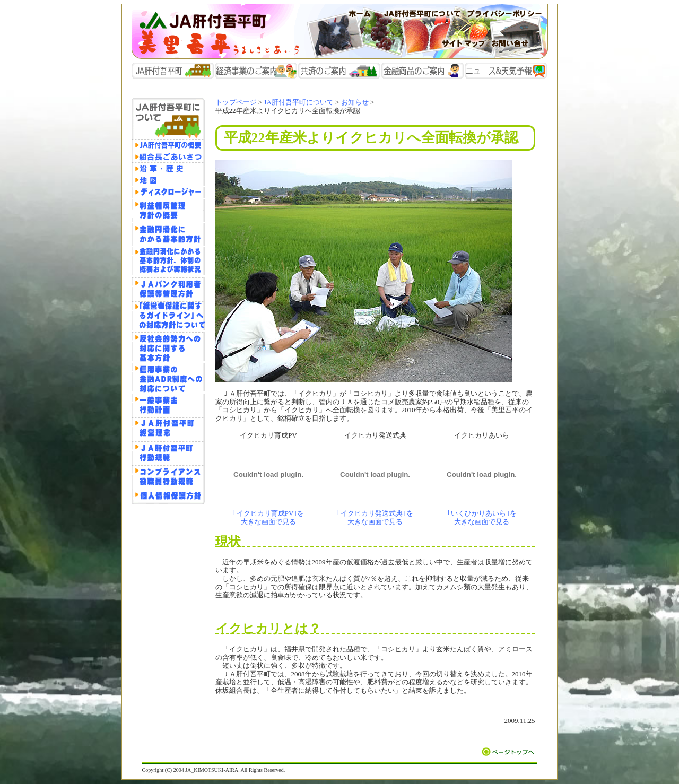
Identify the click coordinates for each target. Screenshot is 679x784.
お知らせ (355, 102)
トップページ (236, 102)
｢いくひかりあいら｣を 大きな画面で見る (482, 517)
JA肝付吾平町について (298, 102)
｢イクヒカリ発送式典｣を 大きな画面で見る (375, 517)
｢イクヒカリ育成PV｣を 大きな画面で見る (269, 517)
